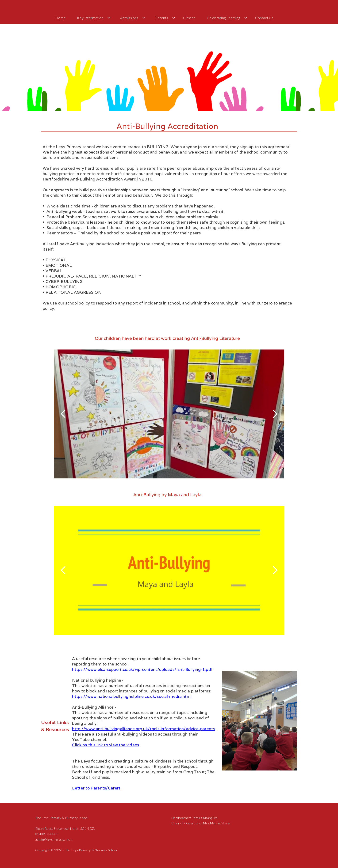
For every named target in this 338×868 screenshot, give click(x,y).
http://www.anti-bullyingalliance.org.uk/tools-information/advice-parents (144, 729)
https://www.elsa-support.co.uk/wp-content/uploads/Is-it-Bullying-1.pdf (142, 669)
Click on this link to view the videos (106, 745)
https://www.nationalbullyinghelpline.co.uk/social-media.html (132, 696)
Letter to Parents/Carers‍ (96, 788)
